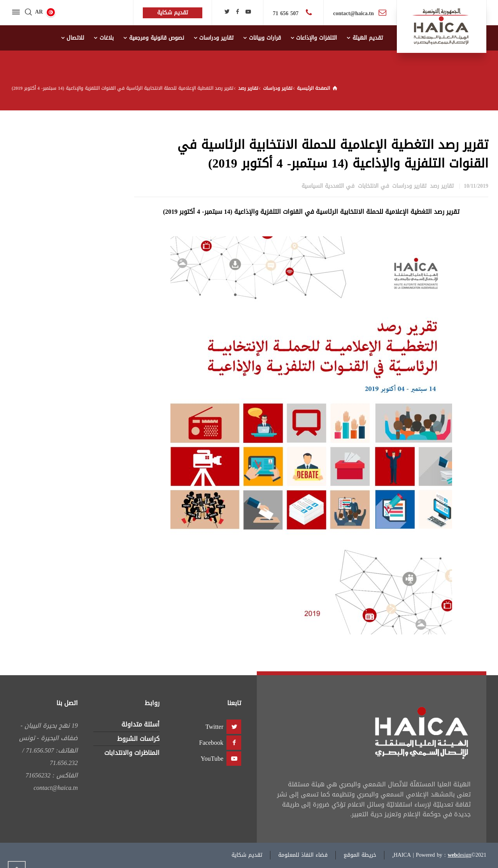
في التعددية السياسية (328, 186)
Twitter (214, 727)
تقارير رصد (442, 186)
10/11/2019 (476, 186)
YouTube (212, 759)
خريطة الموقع (360, 855)
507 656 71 (287, 13)
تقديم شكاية (247, 855)
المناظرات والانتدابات (132, 753)
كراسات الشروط (138, 739)
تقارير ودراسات (409, 186)
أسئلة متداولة (140, 724)
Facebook (211, 743)
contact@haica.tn (353, 13)
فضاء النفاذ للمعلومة (303, 855)
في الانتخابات (373, 186)
